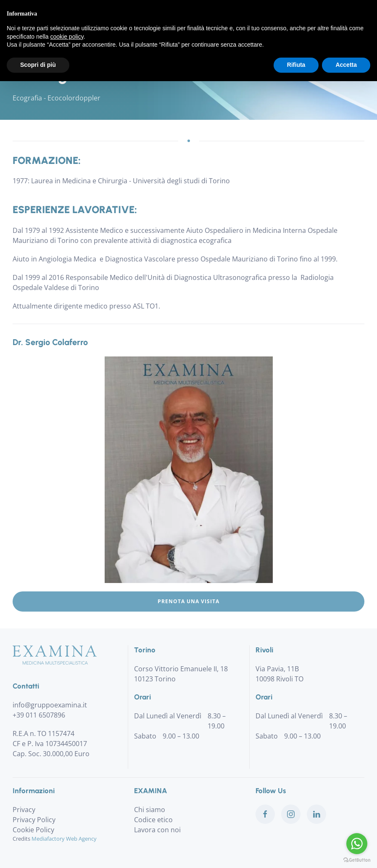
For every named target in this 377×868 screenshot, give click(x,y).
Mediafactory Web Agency (64, 839)
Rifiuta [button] (296, 65)
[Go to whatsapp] (357, 844)
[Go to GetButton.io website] (357, 860)
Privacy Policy (34, 820)
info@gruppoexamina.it (50, 705)
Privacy (24, 810)
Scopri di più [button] (38, 65)
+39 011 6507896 (39, 715)
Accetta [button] (346, 65)
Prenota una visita (188, 601)
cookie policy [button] (67, 37)
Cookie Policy (33, 830)
